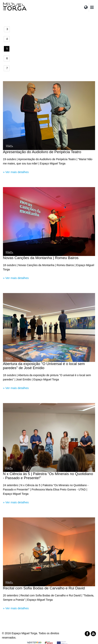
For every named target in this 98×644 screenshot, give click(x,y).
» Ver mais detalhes (16, 172)
